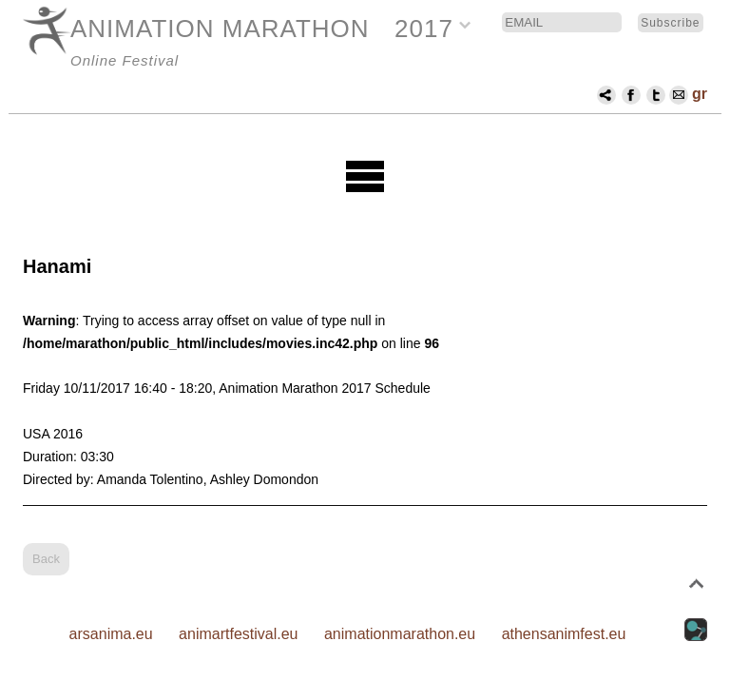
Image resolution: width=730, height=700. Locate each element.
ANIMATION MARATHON (220, 29)
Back (46, 559)
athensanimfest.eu (564, 634)
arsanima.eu (111, 634)
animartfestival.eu (238, 634)
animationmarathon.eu (400, 634)
